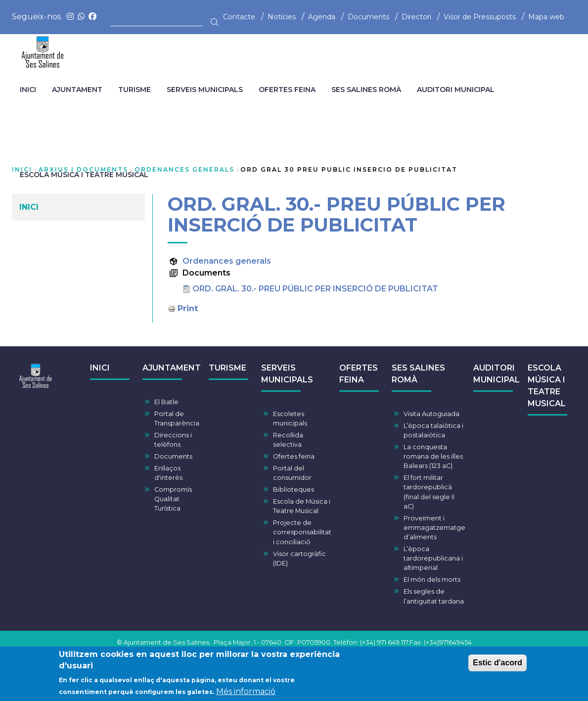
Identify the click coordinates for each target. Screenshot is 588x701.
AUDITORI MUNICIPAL (497, 374)
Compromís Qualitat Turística (173, 499)
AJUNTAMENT (172, 368)
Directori (416, 17)
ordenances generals (184, 169)
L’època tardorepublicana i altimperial (433, 558)
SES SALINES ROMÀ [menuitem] (366, 90)
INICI (100, 368)
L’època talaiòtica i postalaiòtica (433, 430)
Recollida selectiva (288, 440)
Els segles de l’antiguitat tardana (434, 596)
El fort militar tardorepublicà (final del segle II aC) (429, 492)
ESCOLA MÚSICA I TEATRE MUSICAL (547, 386)
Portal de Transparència (177, 419)
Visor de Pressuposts (480, 17)
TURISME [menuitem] (135, 90)
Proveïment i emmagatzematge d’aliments (434, 528)
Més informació (246, 694)
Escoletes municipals (290, 419)
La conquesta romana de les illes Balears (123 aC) (433, 456)
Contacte (239, 17)
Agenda (322, 17)
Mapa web (546, 17)
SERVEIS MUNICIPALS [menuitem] (205, 90)
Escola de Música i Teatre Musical (302, 506)
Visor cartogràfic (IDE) (299, 559)
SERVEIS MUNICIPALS (287, 374)
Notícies (282, 17)
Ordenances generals (227, 261)
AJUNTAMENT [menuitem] (77, 90)
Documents (368, 17)
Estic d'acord (498, 666)
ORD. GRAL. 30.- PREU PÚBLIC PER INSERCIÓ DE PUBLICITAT (315, 289)
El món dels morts (432, 580)
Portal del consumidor (292, 473)
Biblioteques (294, 490)
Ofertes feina (294, 456)
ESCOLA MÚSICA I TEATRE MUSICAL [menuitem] (84, 175)
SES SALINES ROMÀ (418, 374)
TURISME (227, 368)
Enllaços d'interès (168, 473)
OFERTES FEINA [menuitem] (287, 90)
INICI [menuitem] (28, 90)
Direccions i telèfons (173, 440)
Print (188, 308)
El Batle (166, 402)
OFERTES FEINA (359, 374)
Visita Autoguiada (431, 414)
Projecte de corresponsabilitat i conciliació (302, 532)
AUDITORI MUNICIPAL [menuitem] (456, 90)
